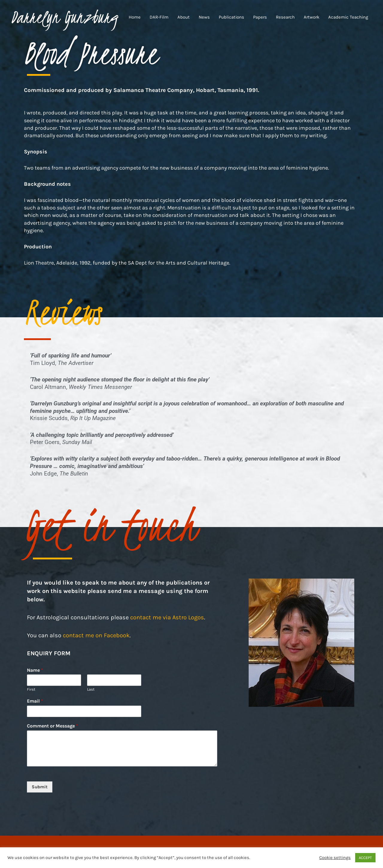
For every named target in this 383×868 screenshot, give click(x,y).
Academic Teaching (348, 17)
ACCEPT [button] (365, 858)
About (184, 17)
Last (91, 689)
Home (135, 17)
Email (35, 701)
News (204, 17)
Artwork (311, 17)
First (31, 689)
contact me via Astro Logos (167, 617)
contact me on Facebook (96, 635)
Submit (40, 787)
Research (285, 17)
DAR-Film (159, 17)
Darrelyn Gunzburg (64, 17)
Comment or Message (53, 726)
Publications (231, 17)
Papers (260, 17)
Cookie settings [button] (335, 858)
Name (35, 670)
